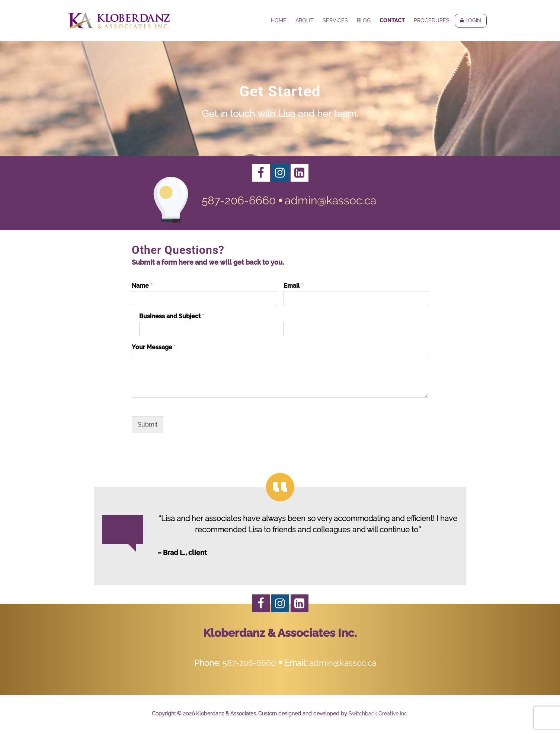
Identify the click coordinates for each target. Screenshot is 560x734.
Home (279, 20)
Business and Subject (172, 316)
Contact (392, 20)
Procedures (432, 20)
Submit (148, 425)
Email (293, 286)
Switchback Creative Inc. (378, 714)
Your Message (154, 347)
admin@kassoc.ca (330, 200)
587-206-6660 (239, 200)
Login (473, 20)
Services (335, 20)
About (305, 20)
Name (142, 286)
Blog (364, 20)
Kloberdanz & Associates (119, 20)
